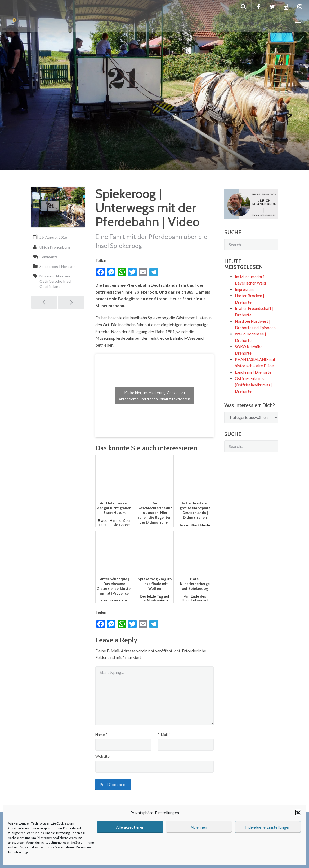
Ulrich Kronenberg (55, 247)
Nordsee (63, 276)
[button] (298, 813)
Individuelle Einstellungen (268, 827)
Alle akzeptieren (130, 827)
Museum (47, 276)
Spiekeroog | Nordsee (57, 266)
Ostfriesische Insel (55, 281)
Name (101, 734)
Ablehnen (199, 827)
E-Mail (164, 734)
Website (102, 756)
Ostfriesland (50, 287)
